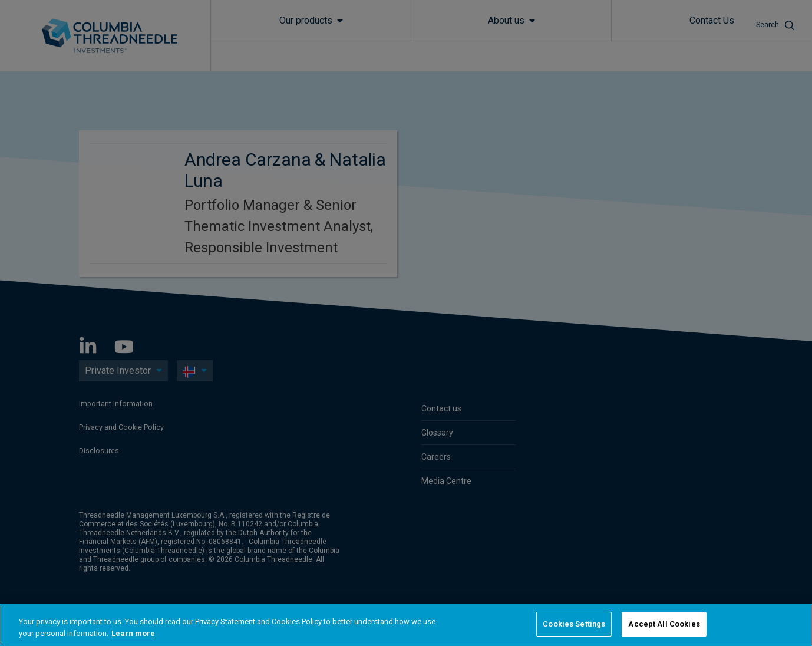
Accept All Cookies (664, 624)
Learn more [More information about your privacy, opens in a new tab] (133, 633)
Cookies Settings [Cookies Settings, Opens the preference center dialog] (574, 624)
